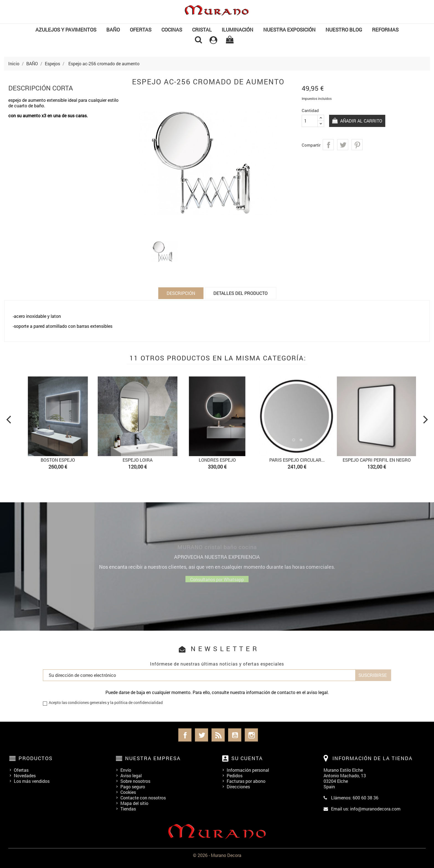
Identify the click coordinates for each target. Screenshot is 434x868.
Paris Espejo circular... (297, 460)
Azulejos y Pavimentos (66, 30)
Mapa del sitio (134, 803)
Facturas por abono (246, 781)
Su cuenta (247, 758)
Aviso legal (131, 775)
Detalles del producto (241, 293)
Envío (126, 770)
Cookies (128, 792)
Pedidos (235, 775)
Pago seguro (133, 787)
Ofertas (21, 770)
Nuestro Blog (344, 30)
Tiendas (128, 809)
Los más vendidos (32, 781)
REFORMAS (385, 30)
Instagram (251, 735)
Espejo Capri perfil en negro (377, 460)
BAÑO (113, 30)
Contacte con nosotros (143, 798)
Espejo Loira (138, 460)
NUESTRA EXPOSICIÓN (289, 30)
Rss (218, 735)
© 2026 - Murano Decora (217, 855)
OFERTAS (141, 30)
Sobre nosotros (135, 781)
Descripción (181, 293)
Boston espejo (58, 460)
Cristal (202, 30)
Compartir (328, 145)
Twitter (201, 735)
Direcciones (238, 787)
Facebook (185, 735)
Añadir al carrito (361, 121)
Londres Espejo (217, 460)
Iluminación (237, 30)
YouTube (235, 735)
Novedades (25, 775)
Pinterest (357, 145)
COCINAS (172, 30)
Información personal (248, 770)
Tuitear (343, 145)
